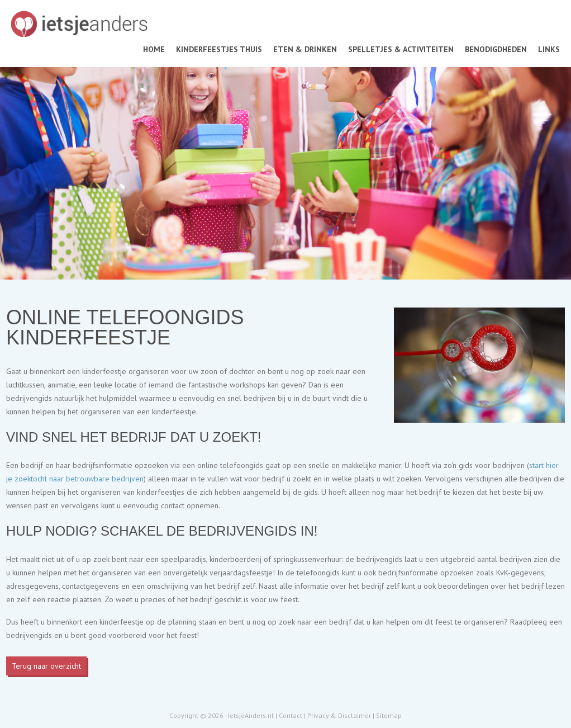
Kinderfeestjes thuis (219, 49)
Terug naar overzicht (46, 666)
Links (549, 49)
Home (154, 49)
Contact (291, 715)
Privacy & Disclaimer (339, 715)
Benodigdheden (496, 49)
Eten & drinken (305, 49)
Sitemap (389, 715)
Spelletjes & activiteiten (401, 49)
